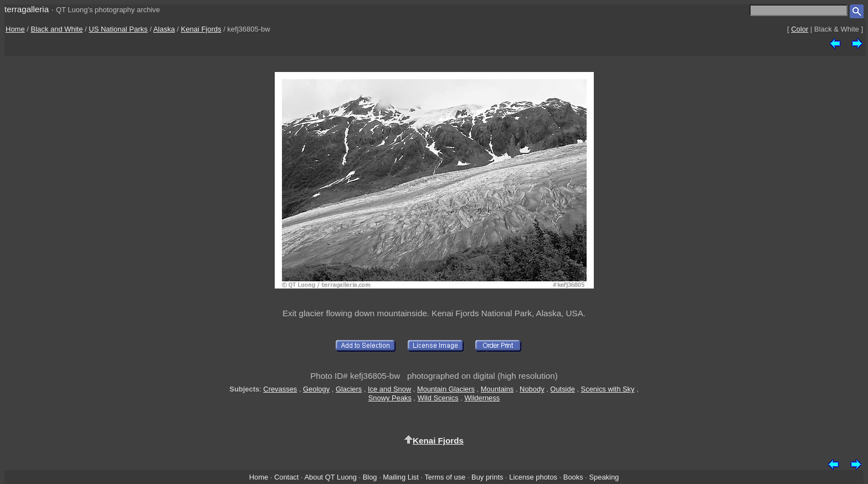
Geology (316, 389)
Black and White (57, 29)
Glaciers (349, 389)
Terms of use (445, 477)
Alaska (164, 29)
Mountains (497, 389)
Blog (370, 477)
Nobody (532, 389)
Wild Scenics (438, 398)
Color (800, 29)
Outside (562, 389)
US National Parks (118, 29)
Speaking (604, 477)
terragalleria (27, 9)
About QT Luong (330, 477)
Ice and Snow (389, 389)
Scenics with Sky (608, 389)
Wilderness (482, 398)
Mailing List (401, 477)
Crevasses (280, 389)
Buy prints (487, 477)
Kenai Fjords (201, 29)
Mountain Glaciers (446, 389)
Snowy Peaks (390, 398)
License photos (533, 477)
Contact (286, 477)
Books (573, 477)
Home (15, 29)
